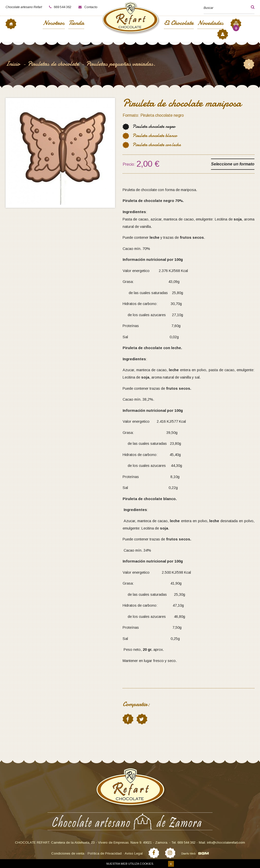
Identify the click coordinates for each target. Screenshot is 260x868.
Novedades (210, 23)
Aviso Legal (134, 853)
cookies (146, 864)
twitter (142, 719)
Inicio (13, 64)
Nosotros (54, 23)
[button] (248, 7)
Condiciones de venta (68, 853)
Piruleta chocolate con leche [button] (157, 145)
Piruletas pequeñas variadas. (121, 64)
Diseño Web (188, 854)
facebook (128, 719)
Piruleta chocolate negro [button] (154, 126)
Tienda (76, 23)
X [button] (171, 864)
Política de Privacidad (105, 853)
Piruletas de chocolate (53, 64)
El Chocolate (179, 23)
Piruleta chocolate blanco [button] (155, 136)
